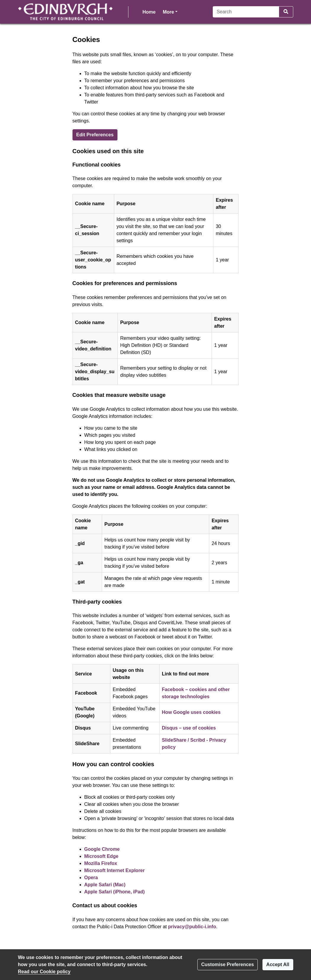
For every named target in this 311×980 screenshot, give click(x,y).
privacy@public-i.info (192, 927)
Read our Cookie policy (44, 972)
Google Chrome (102, 849)
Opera (91, 878)
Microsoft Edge (101, 856)
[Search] (246, 12)
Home (149, 12)
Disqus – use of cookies (189, 728)
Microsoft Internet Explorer (115, 870)
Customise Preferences (228, 964)
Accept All (278, 964)
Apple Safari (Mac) (105, 885)
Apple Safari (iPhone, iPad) (115, 892)
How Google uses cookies (191, 712)
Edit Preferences (95, 135)
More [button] (170, 11)
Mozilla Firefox (101, 863)
